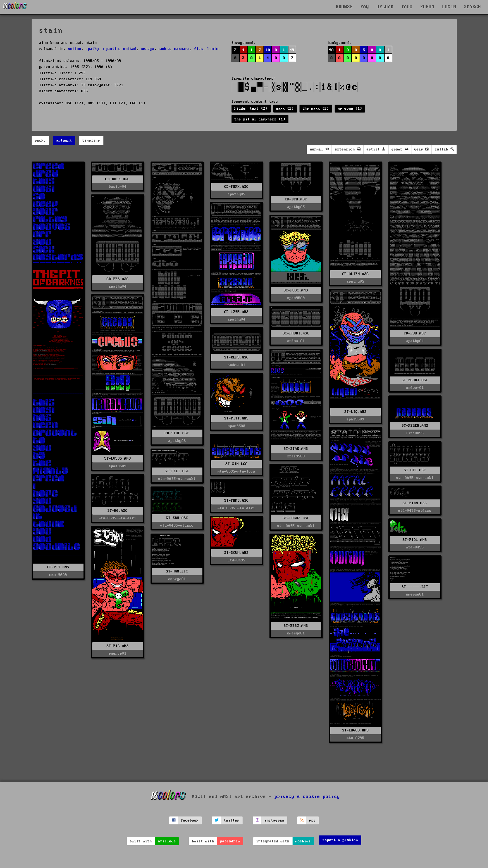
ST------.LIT (415, 587)
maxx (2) (285, 109)
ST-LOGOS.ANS (355, 730)
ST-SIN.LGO (237, 464)
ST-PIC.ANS (118, 646)
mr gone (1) (350, 109)
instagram (274, 820)
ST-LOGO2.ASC (296, 518)
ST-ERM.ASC (177, 518)
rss (312, 820)
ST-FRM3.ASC (236, 501)
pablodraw (230, 841)
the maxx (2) (316, 109)
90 (331, 50)
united (130, 49)
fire (199, 49)
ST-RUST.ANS (296, 290)
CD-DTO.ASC (296, 199)
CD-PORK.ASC (236, 187)
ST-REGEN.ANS (415, 426)
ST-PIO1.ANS (415, 540)
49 (292, 50)
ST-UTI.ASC (415, 470)
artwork (64, 141)
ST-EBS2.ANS (296, 626)
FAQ (365, 7)
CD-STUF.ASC (177, 433)
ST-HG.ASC (117, 511)
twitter (232, 820)
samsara (182, 49)
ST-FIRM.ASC (415, 503)
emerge (148, 49)
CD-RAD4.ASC (117, 179)
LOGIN (449, 7)
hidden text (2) (251, 109)
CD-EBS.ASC (118, 279)
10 (268, 50)
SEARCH (473, 7)
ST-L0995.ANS (118, 458)
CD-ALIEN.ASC (355, 274)
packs (40, 141)
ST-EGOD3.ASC (415, 380)
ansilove (167, 841)
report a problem (340, 840)
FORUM (427, 7)
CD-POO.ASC (415, 333)
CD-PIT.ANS (58, 567)
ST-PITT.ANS (236, 418)
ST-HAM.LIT (177, 571)
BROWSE (344, 7)
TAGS (407, 7)
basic (213, 49)
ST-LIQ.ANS (355, 412)
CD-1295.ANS (236, 312)
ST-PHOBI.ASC (296, 333)
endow (164, 49)
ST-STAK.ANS (296, 449)
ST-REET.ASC (177, 471)
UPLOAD (385, 7)
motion (75, 49)
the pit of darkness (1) (260, 119)
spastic (111, 49)
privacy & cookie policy (307, 796)
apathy (92, 49)
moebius (303, 841)
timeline (91, 141)
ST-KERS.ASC (236, 357)
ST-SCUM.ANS (236, 553)
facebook (190, 820)
